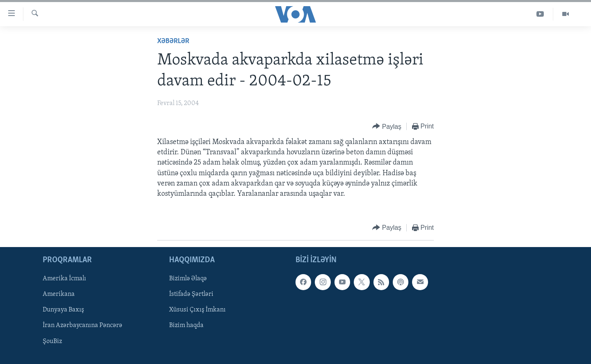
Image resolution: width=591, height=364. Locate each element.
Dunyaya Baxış (63, 310)
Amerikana (59, 295)
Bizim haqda (186, 326)
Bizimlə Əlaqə (188, 279)
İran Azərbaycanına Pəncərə (82, 326)
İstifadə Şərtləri (191, 295)
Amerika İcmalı (64, 279)
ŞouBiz (52, 341)
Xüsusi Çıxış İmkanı (197, 310)
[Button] (387, 127)
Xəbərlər (173, 41)
